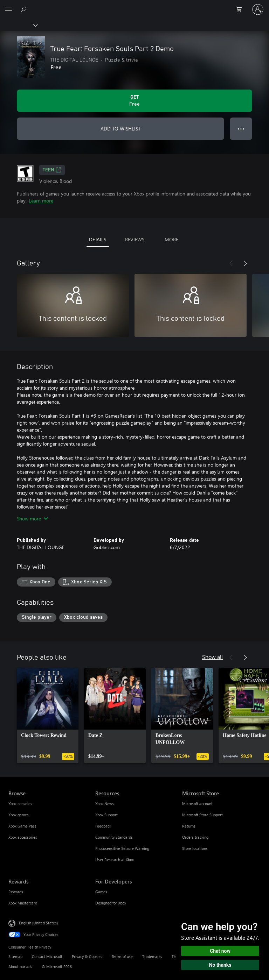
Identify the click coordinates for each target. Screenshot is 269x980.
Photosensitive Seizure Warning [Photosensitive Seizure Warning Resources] (122, 848)
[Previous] (231, 263)
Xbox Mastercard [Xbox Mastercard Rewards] (23, 903)
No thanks (220, 965)
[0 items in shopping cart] (241, 9)
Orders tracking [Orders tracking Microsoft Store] (195, 837)
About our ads (20, 967)
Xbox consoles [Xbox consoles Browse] (20, 804)
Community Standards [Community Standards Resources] (114, 837)
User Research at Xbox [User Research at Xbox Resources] (115, 860)
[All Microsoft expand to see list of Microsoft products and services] (9, 9)
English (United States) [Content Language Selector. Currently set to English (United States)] (38, 923)
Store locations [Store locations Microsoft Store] (195, 848)
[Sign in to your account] (258, 9)
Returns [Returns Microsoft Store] (189, 826)
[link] (48, 716)
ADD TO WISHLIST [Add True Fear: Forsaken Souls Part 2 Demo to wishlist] (120, 129)
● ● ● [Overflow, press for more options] (241, 129)
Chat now (220, 951)
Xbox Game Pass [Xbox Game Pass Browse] (22, 826)
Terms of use (122, 956)
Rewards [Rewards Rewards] (16, 892)
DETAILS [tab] (98, 239)
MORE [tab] (171, 239)
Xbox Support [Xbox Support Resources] (106, 815)
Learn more (41, 201)
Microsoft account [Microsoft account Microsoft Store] (197, 804)
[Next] (245, 263)
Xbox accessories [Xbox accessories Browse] (23, 837)
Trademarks (152, 956)
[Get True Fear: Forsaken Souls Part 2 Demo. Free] (134, 101)
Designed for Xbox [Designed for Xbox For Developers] (111, 903)
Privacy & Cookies (87, 956)
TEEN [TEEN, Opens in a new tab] (52, 170)
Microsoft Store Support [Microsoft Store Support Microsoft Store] (202, 815)
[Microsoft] (134, 5)
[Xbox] (18, 25)
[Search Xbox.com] (25, 9)
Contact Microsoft (47, 956)
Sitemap (15, 956)
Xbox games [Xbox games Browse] (19, 815)
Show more (32, 519)
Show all (212, 657)
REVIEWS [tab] (135, 239)
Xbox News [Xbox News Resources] (105, 804)
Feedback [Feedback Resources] (103, 826)
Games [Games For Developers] (101, 892)
